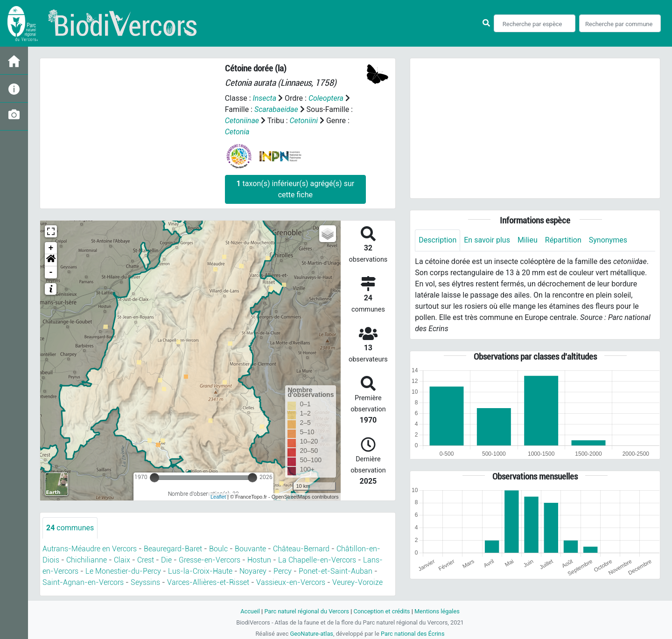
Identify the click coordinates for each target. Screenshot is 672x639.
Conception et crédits (381, 611)
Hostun (259, 560)
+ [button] (51, 248)
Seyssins (145, 582)
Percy (283, 571)
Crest (146, 560)
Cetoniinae (242, 121)
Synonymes (608, 240)
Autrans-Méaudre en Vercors (90, 549)
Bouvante (250, 549)
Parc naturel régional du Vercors (307, 611)
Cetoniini (304, 121)
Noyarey (253, 571)
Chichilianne (87, 560)
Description (437, 240)
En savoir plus (487, 240)
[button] (51, 260)
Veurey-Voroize (357, 582)
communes (70, 528)
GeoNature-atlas (311, 634)
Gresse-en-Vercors (210, 560)
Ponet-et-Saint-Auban (336, 571)
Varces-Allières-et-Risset (208, 582)
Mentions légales (437, 611)
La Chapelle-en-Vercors (317, 560)
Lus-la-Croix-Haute (200, 571)
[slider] (154, 478)
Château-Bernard (301, 549)
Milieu (528, 240)
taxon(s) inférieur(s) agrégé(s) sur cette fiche (295, 189)
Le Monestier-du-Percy (123, 571)
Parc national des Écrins (413, 634)
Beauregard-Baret (173, 549)
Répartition (563, 240)
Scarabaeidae (276, 109)
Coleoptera (326, 98)
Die (166, 560)
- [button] (51, 272)
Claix (122, 560)
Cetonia (237, 132)
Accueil (250, 611)
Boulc (218, 549)
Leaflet (218, 497)
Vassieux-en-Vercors (291, 582)
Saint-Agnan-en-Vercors (83, 582)
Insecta (264, 98)
